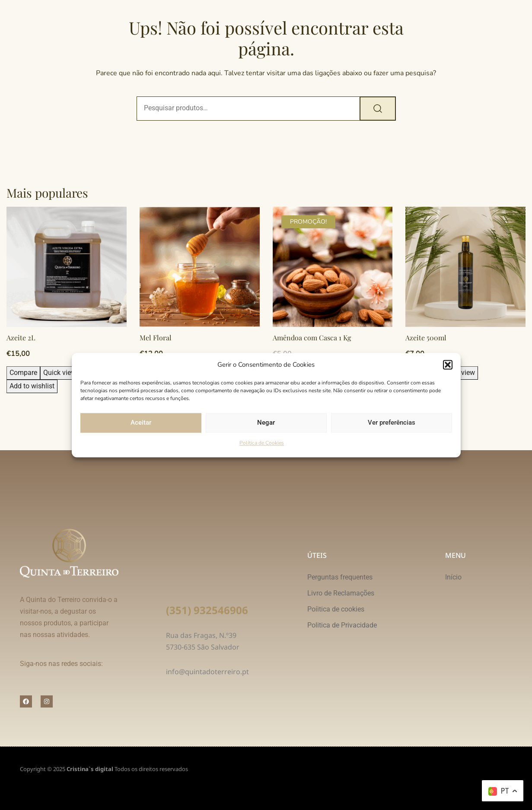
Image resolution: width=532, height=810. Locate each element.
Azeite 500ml (426, 338)
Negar (266, 423)
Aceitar (141, 423)
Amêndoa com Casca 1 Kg (312, 338)
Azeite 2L (21, 338)
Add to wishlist (32, 386)
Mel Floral (156, 338)
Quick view (60, 373)
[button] (448, 365)
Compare (23, 373)
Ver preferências (392, 423)
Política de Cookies (262, 443)
